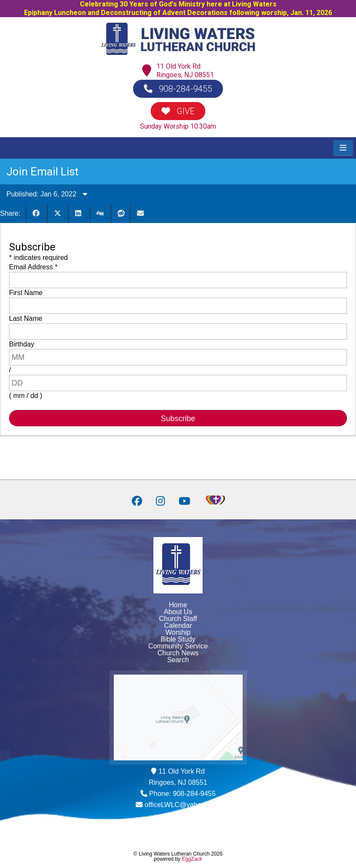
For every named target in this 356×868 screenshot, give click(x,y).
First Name (26, 293)
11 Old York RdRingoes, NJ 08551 (185, 71)
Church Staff (178, 619)
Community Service (178, 646)
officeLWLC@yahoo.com (183, 805)
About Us (178, 612)
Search (178, 660)
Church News (178, 653)
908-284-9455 (178, 89)
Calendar (178, 625)
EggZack (192, 859)
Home (178, 605)
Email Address (33, 267)
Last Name (26, 318)
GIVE (178, 111)
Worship (178, 632)
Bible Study (178, 639)
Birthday (22, 344)
